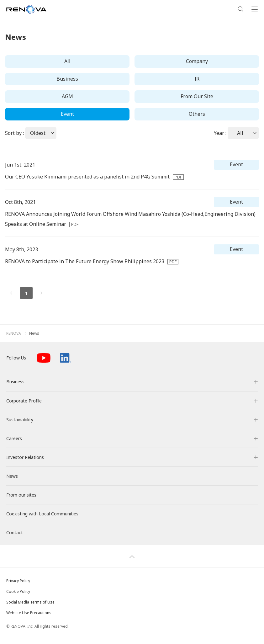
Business (67, 79)
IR (197, 79)
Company (197, 61)
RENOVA (14, 333)
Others (197, 114)
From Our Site (197, 96)
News (34, 333)
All (67, 61)
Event (67, 114)
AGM (67, 96)
